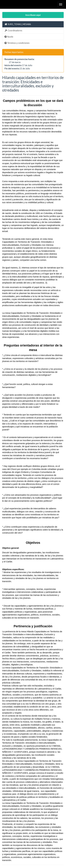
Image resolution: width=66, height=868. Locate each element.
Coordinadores (13, 30)
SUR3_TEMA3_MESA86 (18, 24)
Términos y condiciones (17, 43)
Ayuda (9, 37)
